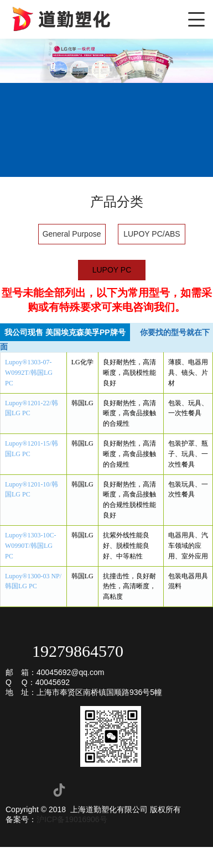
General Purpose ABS (72, 237)
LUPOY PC (112, 270)
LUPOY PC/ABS (152, 234)
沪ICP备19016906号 (72, 819)
